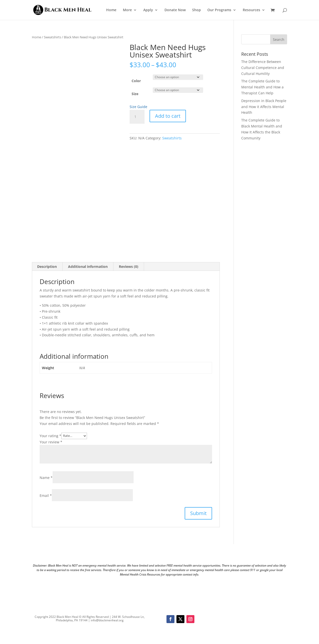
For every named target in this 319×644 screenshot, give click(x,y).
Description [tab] (47, 266)
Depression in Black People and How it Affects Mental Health (264, 107)
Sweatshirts (52, 37)
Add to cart (168, 116)
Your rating (50, 436)
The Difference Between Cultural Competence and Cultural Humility (263, 68)
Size (135, 94)
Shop (197, 10)
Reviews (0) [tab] (129, 266)
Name (46, 478)
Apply (148, 10)
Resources (251, 10)
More (127, 10)
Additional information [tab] (88, 266)
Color (136, 81)
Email (46, 496)
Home (111, 10)
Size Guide (138, 107)
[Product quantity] (137, 117)
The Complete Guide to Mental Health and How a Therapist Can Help (262, 87)
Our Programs (219, 10)
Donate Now (175, 10)
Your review (51, 442)
